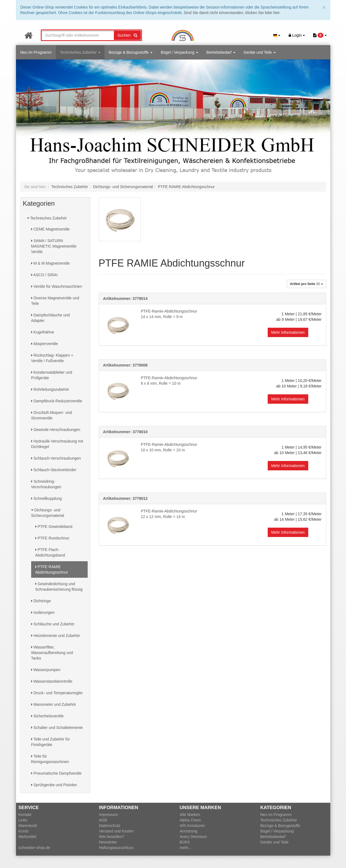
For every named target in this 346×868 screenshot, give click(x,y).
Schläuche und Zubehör (53, 624)
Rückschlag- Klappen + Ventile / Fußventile (52, 358)
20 (306, 284)
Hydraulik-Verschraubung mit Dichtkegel (57, 444)
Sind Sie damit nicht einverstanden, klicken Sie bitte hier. (232, 13)
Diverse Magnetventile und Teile (55, 301)
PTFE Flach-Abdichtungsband (50, 552)
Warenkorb (28, 826)
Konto (24, 831)
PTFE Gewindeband (54, 527)
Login (297, 35)
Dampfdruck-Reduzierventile (57, 401)
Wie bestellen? (112, 837)
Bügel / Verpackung (179, 52)
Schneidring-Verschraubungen (46, 484)
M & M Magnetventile (50, 263)
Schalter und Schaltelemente (57, 728)
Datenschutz (110, 826)
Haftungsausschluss (116, 848)
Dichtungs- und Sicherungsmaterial (48, 513)
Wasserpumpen (46, 670)
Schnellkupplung (47, 498)
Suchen (127, 35)
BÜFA (185, 842)
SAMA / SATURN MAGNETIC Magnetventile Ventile (54, 246)
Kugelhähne (43, 332)
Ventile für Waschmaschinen (57, 286)
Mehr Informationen (288, 332)
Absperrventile (45, 344)
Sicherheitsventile (48, 716)
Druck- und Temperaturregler (57, 693)
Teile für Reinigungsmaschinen (50, 759)
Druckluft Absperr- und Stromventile (52, 415)
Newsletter (108, 842)
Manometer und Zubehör (54, 704)
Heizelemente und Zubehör (56, 636)
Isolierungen (43, 612)
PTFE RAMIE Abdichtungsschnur (52, 569)
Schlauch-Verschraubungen (56, 458)
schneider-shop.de (34, 848)
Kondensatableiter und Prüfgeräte (52, 375)
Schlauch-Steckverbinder (54, 470)
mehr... (186, 848)
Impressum (108, 815)
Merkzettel (27, 837)
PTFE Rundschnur (52, 538)
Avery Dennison (193, 837)
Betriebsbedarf (221, 52)
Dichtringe (41, 601)
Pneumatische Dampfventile (56, 773)
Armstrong (189, 831)
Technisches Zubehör (80, 52)
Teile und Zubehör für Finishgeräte (51, 742)
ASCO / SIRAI (44, 275)
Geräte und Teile (260, 52)
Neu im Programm (36, 52)
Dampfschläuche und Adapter (50, 318)
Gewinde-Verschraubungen (56, 430)
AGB (103, 820)
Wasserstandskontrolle (52, 681)
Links (23, 820)
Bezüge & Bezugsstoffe (131, 52)
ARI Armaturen (192, 826)
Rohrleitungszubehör (50, 389)
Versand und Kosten (116, 831)
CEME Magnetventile (50, 229)
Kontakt (25, 815)
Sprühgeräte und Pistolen (54, 785)
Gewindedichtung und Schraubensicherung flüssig (59, 587)
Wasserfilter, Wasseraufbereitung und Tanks (52, 653)
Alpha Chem (190, 820)
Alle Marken (190, 815)
